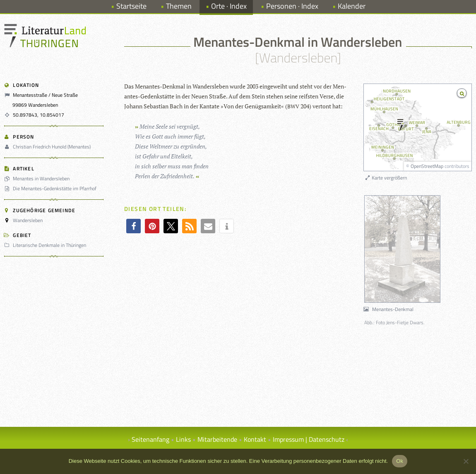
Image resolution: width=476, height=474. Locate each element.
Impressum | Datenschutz (309, 439)
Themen (179, 6)
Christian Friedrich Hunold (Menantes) (49, 147)
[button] (133, 226)
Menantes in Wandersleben (38, 178)
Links (183, 439)
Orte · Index (229, 6)
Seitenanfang (150, 439)
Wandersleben (28, 220)
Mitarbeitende (217, 439)
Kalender (352, 6)
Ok (400, 461)
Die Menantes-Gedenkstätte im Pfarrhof (52, 188)
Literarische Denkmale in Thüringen (46, 245)
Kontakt (255, 439)
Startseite (131, 6)
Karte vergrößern (386, 178)
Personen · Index (292, 6)
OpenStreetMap (427, 166)
